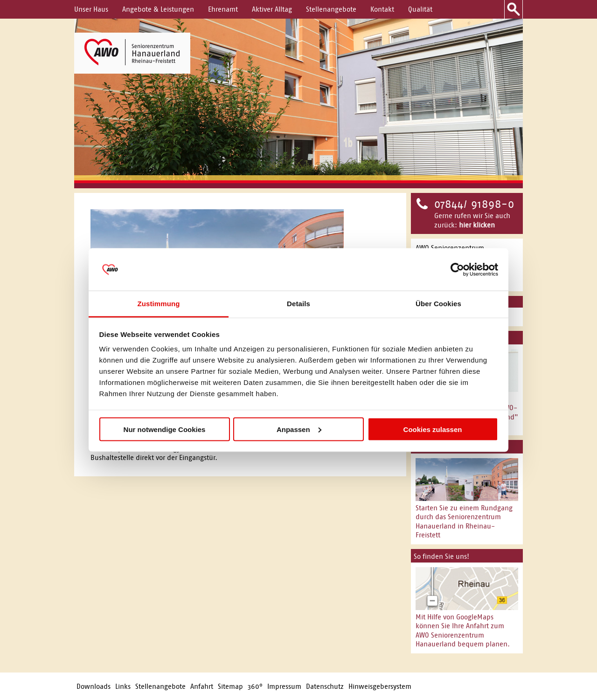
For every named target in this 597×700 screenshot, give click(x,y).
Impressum (284, 686)
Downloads (94, 686)
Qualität (420, 9)
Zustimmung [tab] (159, 304)
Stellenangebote (331, 9)
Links (123, 686)
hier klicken (477, 225)
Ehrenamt (223, 9)
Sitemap (230, 686)
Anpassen (299, 429)
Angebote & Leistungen (158, 9)
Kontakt (382, 9)
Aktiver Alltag (272, 9)
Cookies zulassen (433, 429)
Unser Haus (91, 9)
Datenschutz (325, 686)
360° (255, 686)
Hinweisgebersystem (380, 686)
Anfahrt (202, 686)
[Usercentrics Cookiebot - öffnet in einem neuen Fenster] (457, 269)
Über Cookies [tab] (438, 304)
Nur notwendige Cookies (165, 429)
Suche (514, 9)
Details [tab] (298, 304)
